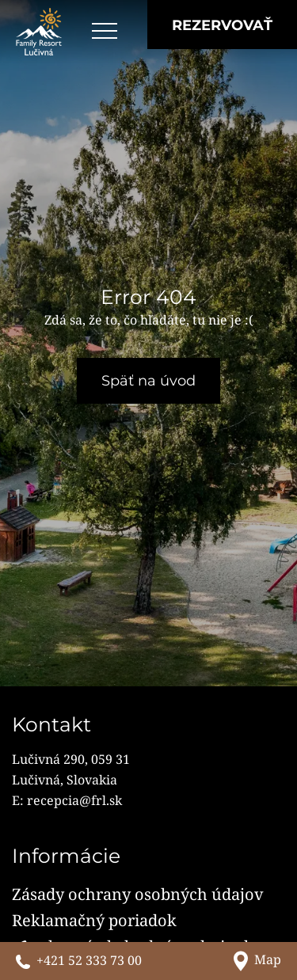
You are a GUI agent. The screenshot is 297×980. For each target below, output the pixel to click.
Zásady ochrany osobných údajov (138, 894)
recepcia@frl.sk (74, 800)
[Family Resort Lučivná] (39, 32)
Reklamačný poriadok (94, 920)
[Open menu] (105, 32)
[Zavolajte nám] (79, 961)
